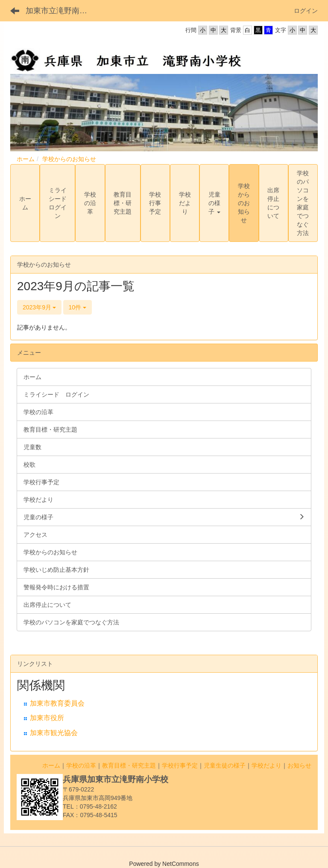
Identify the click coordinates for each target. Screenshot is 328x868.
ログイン (306, 11)
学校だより (266, 765)
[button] (214, 203)
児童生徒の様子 (225, 765)
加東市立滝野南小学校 (62, 11)
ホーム (26, 159)
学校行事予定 (180, 765)
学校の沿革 (81, 765)
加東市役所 (47, 718)
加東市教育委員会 (57, 703)
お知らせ (299, 765)
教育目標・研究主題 (129, 765)
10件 (78, 307)
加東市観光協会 (54, 733)
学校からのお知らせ (69, 159)
